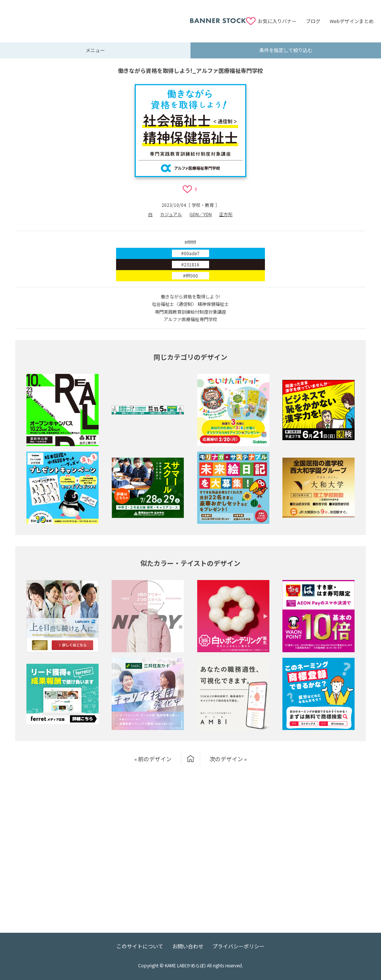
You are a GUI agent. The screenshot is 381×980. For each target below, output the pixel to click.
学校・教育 (203, 205)
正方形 (226, 214)
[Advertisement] (99, 17)
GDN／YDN (201, 214)
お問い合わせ (188, 946)
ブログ (313, 21)
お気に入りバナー (277, 21)
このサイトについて (140, 946)
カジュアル (171, 214)
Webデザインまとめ (352, 21)
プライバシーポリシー (238, 946)
